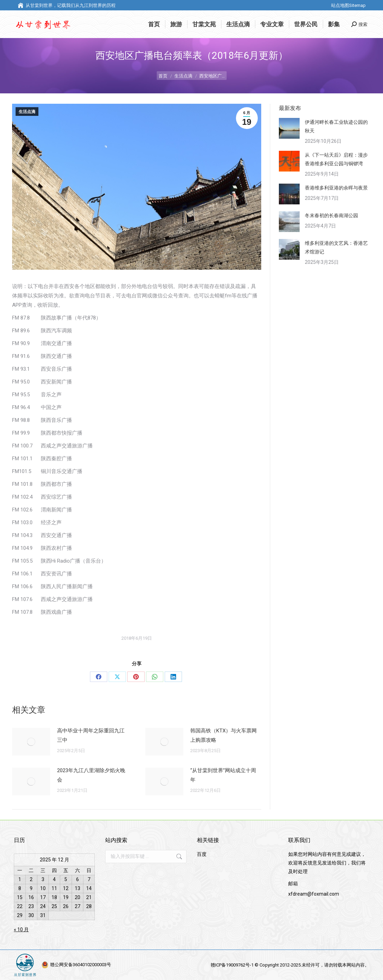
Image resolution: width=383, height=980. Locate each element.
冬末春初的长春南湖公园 (331, 215)
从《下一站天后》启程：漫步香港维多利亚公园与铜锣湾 (336, 159)
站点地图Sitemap (348, 5)
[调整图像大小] (31, 742)
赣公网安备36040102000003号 (81, 965)
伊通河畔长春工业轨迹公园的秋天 (336, 126)
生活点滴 (27, 112)
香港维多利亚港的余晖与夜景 (336, 188)
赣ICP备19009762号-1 (233, 965)
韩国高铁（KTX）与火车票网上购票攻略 (224, 735)
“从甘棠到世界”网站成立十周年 (223, 775)
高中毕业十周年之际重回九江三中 (91, 735)
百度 (202, 854)
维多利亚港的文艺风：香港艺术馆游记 (336, 247)
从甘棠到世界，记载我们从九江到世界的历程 (66, 5)
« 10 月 (21, 930)
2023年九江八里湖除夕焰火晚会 (91, 775)
